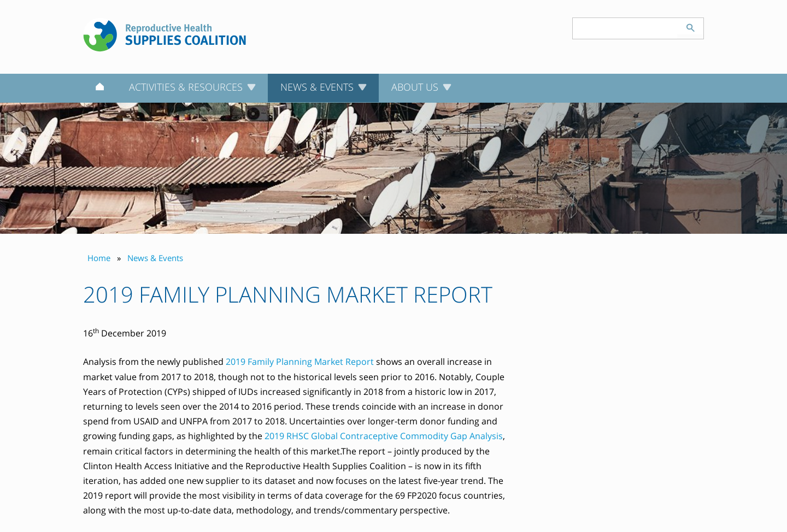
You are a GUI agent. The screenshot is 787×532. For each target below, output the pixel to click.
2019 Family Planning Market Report (300, 362)
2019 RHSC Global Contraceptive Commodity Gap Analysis (384, 436)
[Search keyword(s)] (625, 28)
